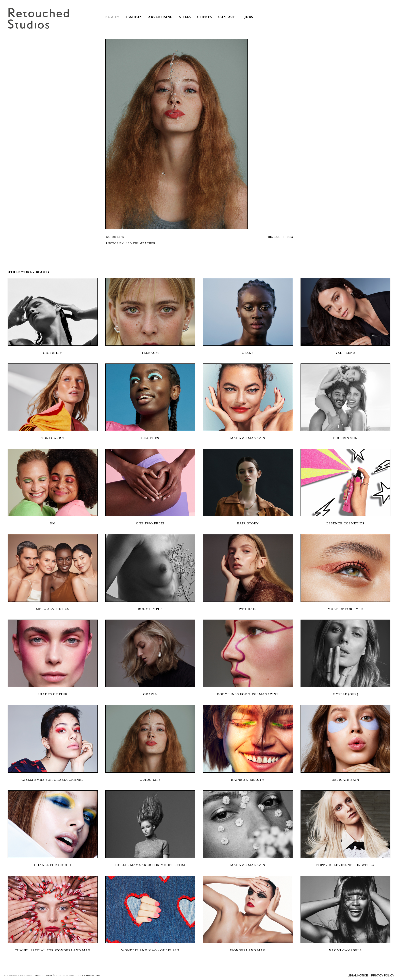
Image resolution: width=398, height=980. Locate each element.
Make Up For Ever (345, 609)
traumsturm (91, 975)
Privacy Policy (383, 975)
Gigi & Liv (53, 353)
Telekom (150, 353)
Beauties (150, 438)
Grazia (150, 694)
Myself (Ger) (345, 694)
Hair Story (248, 523)
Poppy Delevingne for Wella (345, 865)
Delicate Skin (345, 780)
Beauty (112, 17)
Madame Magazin (248, 438)
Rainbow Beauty (248, 780)
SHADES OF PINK (53, 694)
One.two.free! (150, 523)
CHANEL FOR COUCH (53, 865)
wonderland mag (248, 950)
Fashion (134, 17)
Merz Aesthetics (53, 609)
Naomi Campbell (345, 950)
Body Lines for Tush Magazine (248, 694)
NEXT (291, 237)
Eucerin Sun (345, 438)
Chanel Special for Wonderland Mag (53, 950)
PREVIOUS (273, 237)
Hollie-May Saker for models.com (150, 865)
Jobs (247, 17)
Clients (205, 17)
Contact (227, 17)
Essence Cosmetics (345, 523)
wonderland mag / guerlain (150, 950)
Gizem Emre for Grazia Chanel (53, 780)
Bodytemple (150, 609)
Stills (185, 17)
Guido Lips (150, 780)
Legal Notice (358, 975)
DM (53, 523)
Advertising (160, 17)
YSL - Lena (345, 353)
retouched (44, 975)
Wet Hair (248, 609)
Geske (248, 353)
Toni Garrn (53, 438)
